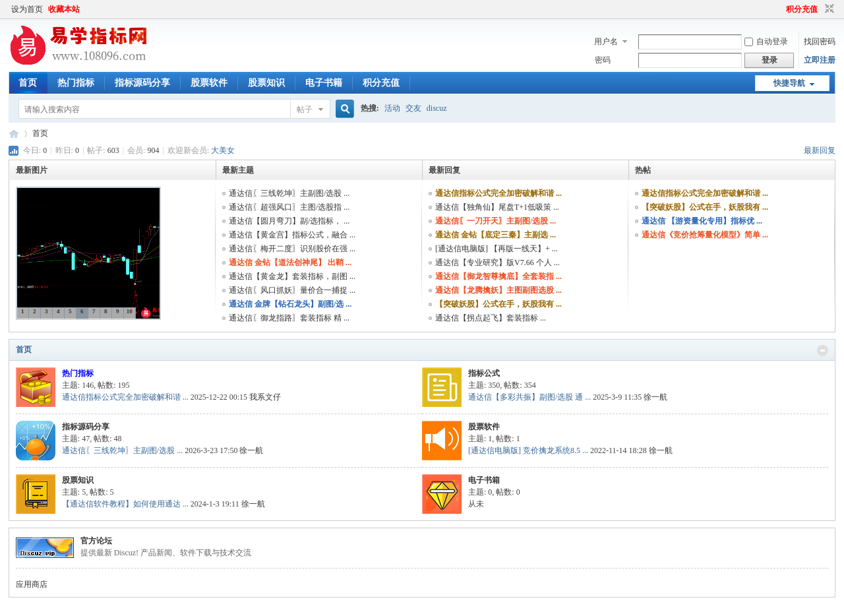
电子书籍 (324, 83)
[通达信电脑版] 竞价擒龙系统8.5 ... (528, 450)
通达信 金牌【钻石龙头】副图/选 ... (290, 304)
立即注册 (820, 60)
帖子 (305, 109)
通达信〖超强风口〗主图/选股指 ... (289, 207)
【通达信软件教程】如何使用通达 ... (125, 504)
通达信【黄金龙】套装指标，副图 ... (292, 276)
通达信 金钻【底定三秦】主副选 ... (496, 235)
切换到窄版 (828, 9)
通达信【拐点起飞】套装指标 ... (491, 318)
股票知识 (266, 83)
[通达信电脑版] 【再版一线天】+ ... (497, 249)
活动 (392, 108)
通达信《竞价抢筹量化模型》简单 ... (705, 235)
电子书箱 (484, 480)
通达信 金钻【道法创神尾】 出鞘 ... (290, 262)
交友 (413, 108)
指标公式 (484, 373)
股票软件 (209, 83)
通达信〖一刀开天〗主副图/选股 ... (496, 221)
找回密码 (820, 42)
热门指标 (76, 83)
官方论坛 (96, 541)
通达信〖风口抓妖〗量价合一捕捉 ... (292, 290)
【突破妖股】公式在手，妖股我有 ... (498, 304)
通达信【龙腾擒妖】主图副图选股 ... (498, 290)
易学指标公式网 (14, 134)
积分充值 (802, 9)
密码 (603, 60)
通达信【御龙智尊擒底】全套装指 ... (498, 276)
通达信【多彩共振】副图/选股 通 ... (529, 397)
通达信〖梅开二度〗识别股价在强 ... (292, 249)
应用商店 (32, 584)
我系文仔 (265, 397)
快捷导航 (789, 83)
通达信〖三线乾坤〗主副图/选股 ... (289, 193)
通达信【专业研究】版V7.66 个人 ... (497, 262)
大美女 (223, 150)
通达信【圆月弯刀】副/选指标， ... (289, 221)
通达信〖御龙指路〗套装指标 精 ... (289, 318)
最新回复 (820, 150)
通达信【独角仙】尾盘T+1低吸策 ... (497, 207)
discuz (437, 108)
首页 (28, 83)
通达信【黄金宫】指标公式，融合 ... (292, 235)
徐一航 (655, 397)
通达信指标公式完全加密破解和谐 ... (498, 193)
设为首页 (27, 9)
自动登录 (766, 42)
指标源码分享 (142, 83)
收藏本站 (64, 9)
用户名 (606, 42)
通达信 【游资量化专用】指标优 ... (702, 221)
